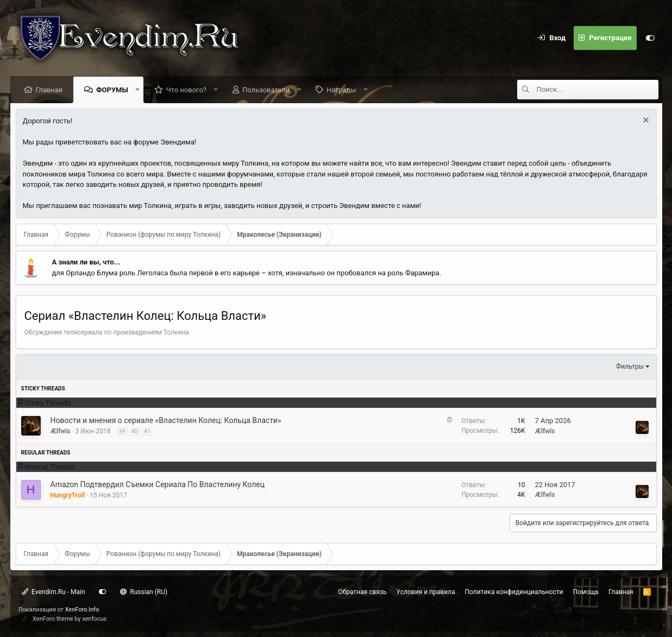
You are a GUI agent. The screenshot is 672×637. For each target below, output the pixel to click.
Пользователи (266, 90)
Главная (49, 90)
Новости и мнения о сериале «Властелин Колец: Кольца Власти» (166, 420)
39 (122, 431)
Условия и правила (426, 592)
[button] (137, 90)
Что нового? (186, 90)
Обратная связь (363, 592)
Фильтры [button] (630, 367)
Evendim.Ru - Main (54, 592)
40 (135, 431)
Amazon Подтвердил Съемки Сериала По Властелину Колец (158, 484)
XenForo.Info (82, 610)
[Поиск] (598, 90)
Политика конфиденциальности (514, 592)
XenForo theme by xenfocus (70, 619)
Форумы (112, 90)
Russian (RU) (144, 592)
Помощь (586, 592)
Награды (341, 90)
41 (147, 431)
